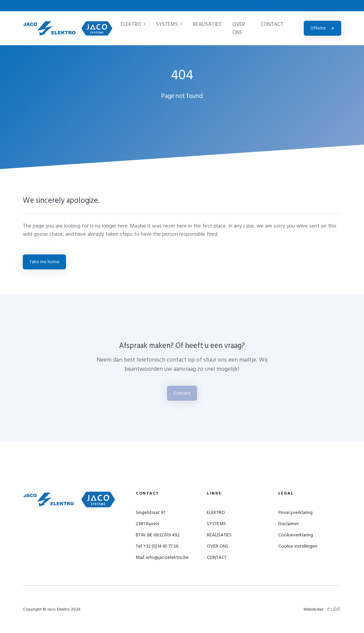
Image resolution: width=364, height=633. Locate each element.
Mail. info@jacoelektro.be (162, 557)
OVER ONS (239, 28)
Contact (182, 393)
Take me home (44, 262)
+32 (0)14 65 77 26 (252, 6)
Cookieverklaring (296, 535)
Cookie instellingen (298, 546)
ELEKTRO (216, 512)
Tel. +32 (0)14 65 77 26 (157, 546)
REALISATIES (207, 24)
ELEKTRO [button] (133, 24)
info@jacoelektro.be (317, 6)
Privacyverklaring (295, 512)
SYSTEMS (216, 524)
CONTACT (272, 24)
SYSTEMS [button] (169, 24)
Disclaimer (288, 524)
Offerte (322, 28)
